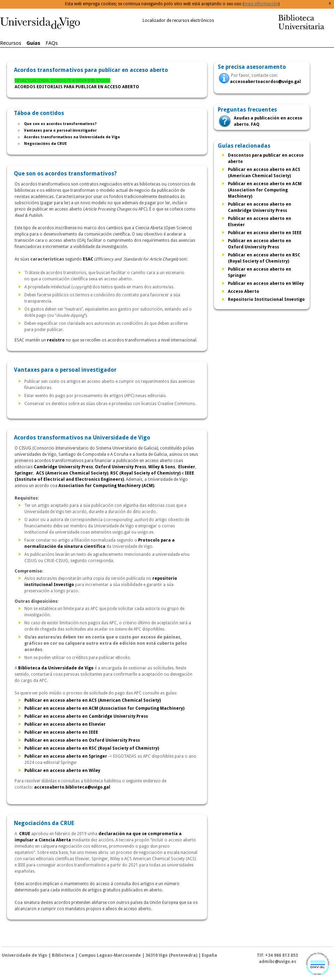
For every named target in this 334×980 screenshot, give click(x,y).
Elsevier (187, 467)
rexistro (56, 340)
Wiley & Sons (162, 467)
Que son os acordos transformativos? (60, 124)
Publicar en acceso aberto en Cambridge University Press (86, 716)
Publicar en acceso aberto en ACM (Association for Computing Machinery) (104, 708)
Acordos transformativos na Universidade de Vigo (72, 137)
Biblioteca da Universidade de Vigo (56, 668)
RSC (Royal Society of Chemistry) (145, 473)
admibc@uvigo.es (277, 962)
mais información (261, 4)
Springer (24, 473)
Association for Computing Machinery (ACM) (106, 486)
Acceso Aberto (244, 291)
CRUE (25, 834)
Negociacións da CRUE (45, 144)
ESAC (88, 259)
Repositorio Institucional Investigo (266, 299)
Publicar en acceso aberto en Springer (66, 756)
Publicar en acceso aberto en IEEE (61, 732)
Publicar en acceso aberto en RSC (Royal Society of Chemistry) (92, 748)
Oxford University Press (121, 467)
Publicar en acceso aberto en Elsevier (65, 724)
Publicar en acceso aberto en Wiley (62, 771)
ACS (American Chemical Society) (72, 473)
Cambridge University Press (63, 467)
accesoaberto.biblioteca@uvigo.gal (72, 787)
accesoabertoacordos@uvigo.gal (265, 82)
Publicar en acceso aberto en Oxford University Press (82, 740)
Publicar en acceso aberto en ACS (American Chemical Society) (93, 700)
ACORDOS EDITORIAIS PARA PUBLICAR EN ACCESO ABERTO (77, 87)
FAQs (52, 43)
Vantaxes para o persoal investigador (60, 130)
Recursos (11, 43)
